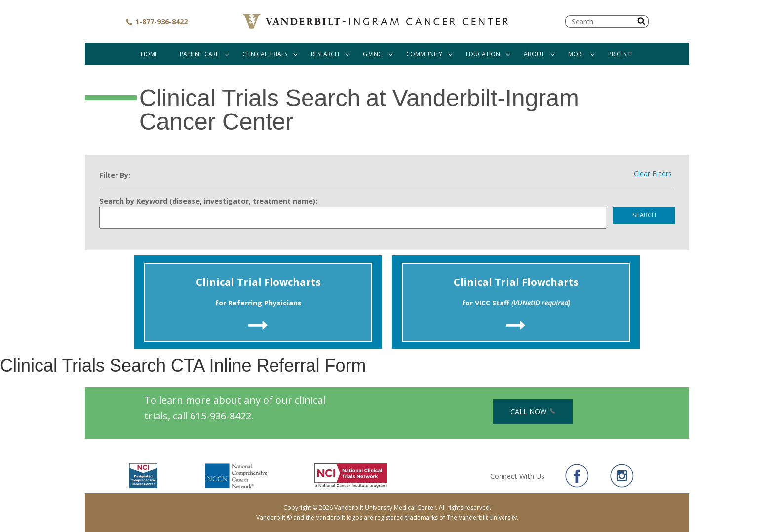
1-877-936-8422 (156, 21)
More (576, 54)
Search (644, 215)
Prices (621, 54)
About (534, 54)
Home (149, 54)
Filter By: (115, 175)
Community (424, 54)
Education (483, 54)
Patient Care (199, 54)
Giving (373, 54)
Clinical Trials (265, 54)
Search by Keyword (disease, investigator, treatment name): (208, 201)
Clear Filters (653, 174)
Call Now (533, 411)
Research (325, 54)
